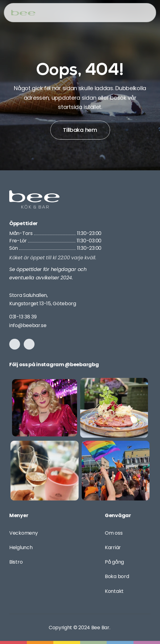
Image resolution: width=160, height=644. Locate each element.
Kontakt (114, 591)
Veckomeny (23, 533)
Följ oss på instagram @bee (44, 365)
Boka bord (117, 576)
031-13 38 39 (23, 317)
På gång (114, 562)
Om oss (114, 533)
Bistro (16, 562)
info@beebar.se (28, 325)
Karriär (113, 547)
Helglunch (21, 547)
